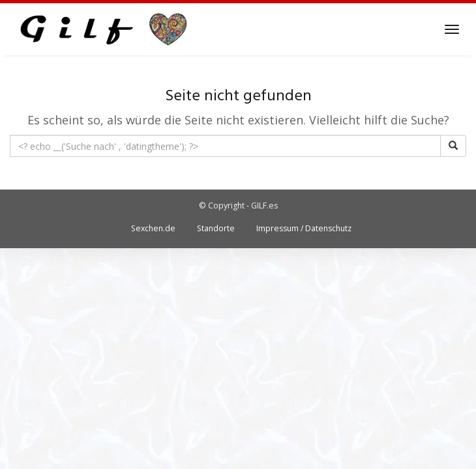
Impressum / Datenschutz (304, 228)
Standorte (216, 228)
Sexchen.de (153, 228)
